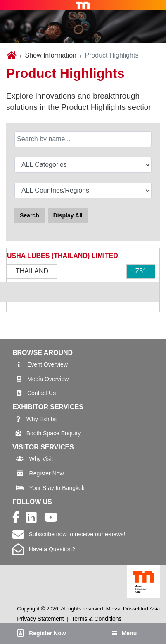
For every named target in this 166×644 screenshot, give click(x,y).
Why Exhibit (42, 419)
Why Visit (41, 459)
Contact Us (41, 393)
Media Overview (48, 379)
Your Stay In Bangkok (57, 488)
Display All (68, 215)
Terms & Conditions (96, 619)
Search (30, 215)
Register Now (47, 473)
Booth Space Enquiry (54, 433)
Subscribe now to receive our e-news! (69, 534)
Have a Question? (44, 549)
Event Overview (47, 364)
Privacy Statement (40, 619)
